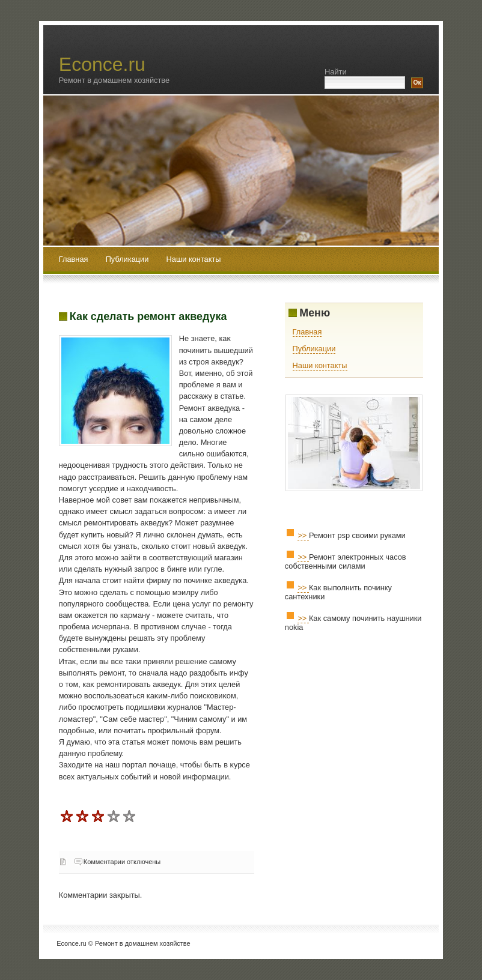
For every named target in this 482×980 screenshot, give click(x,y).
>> (303, 535)
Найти (336, 72)
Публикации (128, 259)
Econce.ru (102, 64)
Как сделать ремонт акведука (148, 316)
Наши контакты (194, 259)
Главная (74, 259)
